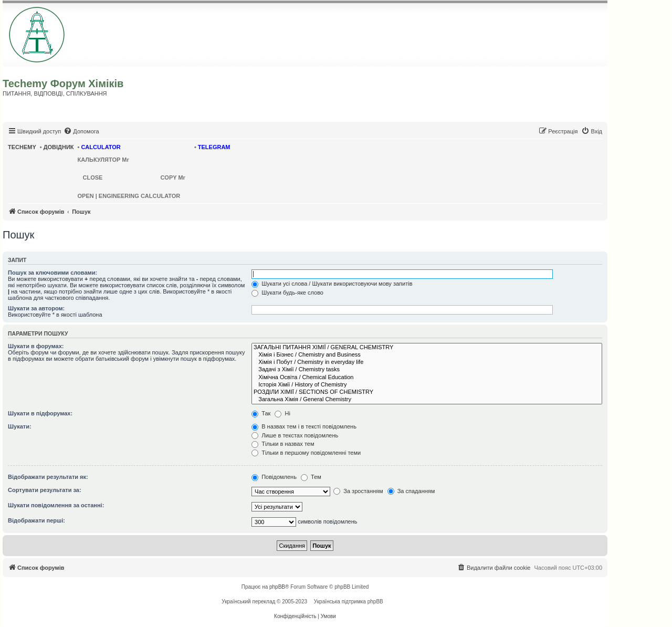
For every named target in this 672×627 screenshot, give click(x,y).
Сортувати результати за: (45, 490)
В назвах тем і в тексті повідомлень (304, 426)
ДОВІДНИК (59, 147)
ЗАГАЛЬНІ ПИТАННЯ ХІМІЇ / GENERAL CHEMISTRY (427, 348)
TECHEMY (22, 147)
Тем (311, 477)
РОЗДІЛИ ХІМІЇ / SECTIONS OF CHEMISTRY (427, 392)
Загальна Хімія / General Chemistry (427, 400)
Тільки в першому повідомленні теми (306, 453)
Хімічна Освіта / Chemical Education (427, 378)
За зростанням (358, 491)
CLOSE (93, 177)
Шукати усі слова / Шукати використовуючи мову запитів (332, 284)
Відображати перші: (36, 520)
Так (261, 413)
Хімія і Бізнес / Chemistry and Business (427, 355)
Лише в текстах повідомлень (295, 435)
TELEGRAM (214, 147)
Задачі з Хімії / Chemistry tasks (427, 370)
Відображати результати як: (48, 477)
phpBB (277, 587)
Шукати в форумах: (36, 346)
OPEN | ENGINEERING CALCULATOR (129, 196)
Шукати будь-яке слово (287, 292)
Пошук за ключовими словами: (52, 273)
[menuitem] (81, 131)
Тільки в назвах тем (283, 444)
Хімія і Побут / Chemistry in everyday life (427, 362)
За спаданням (411, 491)
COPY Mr (172, 177)
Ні (282, 413)
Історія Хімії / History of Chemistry (427, 385)
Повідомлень (274, 477)
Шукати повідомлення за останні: (56, 505)
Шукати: (20, 426)
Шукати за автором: (36, 308)
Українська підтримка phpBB (349, 602)
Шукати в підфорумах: (40, 413)
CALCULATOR (101, 147)
